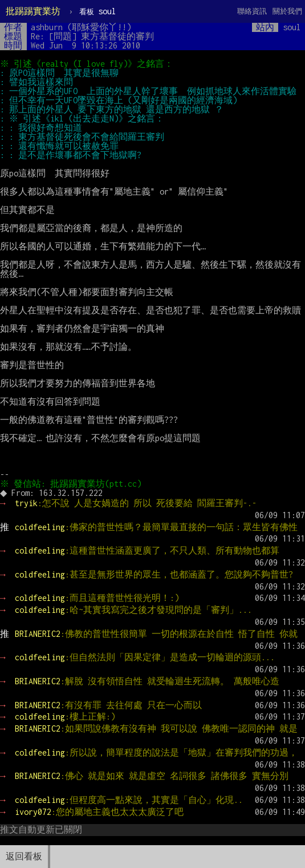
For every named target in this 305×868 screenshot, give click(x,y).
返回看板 (24, 856)
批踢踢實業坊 (33, 11)
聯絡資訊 (252, 11)
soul (98, 11)
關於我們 (287, 11)
